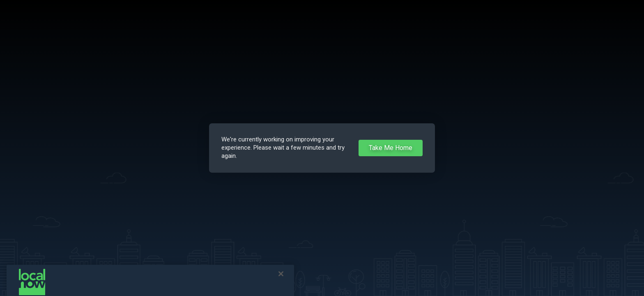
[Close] (281, 278)
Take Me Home (391, 148)
